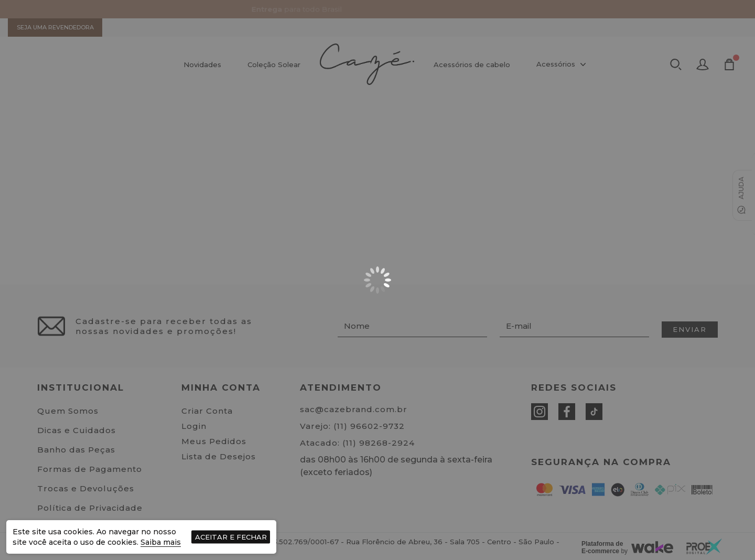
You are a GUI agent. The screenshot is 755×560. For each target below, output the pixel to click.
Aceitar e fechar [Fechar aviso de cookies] (231, 537)
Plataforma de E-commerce (602, 547)
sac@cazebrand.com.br (354, 409)
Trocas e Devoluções (86, 488)
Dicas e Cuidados (77, 430)
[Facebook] (567, 412)
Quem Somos (68, 411)
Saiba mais (161, 542)
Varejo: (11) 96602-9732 (352, 426)
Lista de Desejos (219, 456)
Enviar (690, 329)
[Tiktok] (594, 412)
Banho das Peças (76, 450)
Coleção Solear (274, 64)
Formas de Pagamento (90, 469)
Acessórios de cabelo (472, 64)
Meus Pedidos (214, 441)
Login (194, 426)
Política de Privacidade (90, 508)
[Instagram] (540, 412)
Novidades (202, 64)
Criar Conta (207, 411)
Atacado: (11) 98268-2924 (357, 443)
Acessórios (562, 64)
